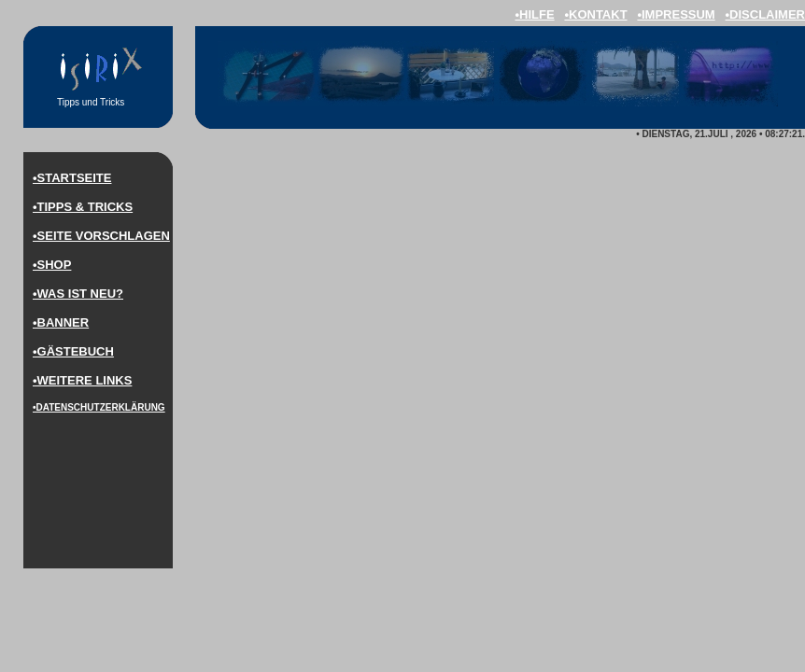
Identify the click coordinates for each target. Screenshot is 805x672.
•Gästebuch (73, 351)
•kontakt (595, 14)
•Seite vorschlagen (101, 236)
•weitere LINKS (82, 380)
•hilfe (534, 14)
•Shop (52, 265)
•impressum (676, 14)
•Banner (61, 322)
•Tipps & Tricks (83, 207)
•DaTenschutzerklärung (99, 407)
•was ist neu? (78, 294)
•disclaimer (765, 14)
